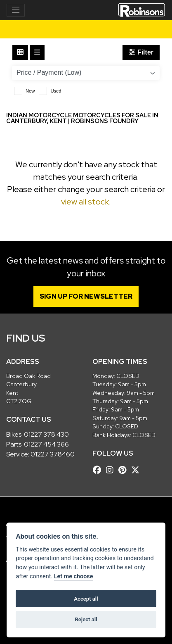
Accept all (86, 599)
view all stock (85, 202)
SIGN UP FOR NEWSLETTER (86, 296)
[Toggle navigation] (16, 10)
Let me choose (74, 576)
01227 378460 (53, 454)
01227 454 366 (46, 444)
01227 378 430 (46, 434)
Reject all (86, 619)
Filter (141, 52)
